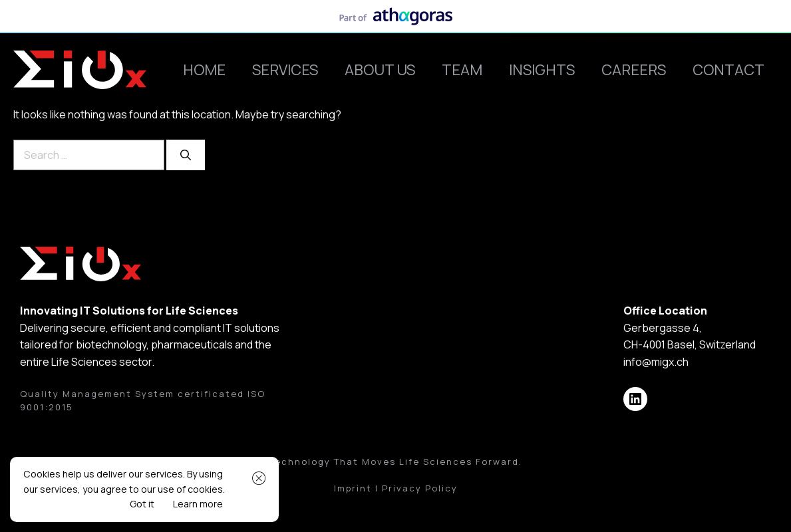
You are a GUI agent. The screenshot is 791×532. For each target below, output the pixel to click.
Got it (142, 504)
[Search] (186, 155)
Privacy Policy (420, 488)
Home (204, 70)
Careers (634, 70)
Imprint (353, 488)
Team (462, 70)
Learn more (198, 504)
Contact (728, 70)
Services (285, 70)
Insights (542, 70)
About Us (380, 70)
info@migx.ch (656, 362)
